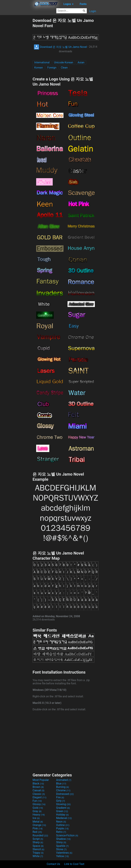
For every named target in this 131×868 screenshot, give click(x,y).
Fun (37, 801)
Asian (81, 62)
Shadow (63, 839)
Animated (64, 780)
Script (38, 839)
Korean (39, 68)
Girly (61, 801)
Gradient (63, 808)
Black (38, 784)
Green (62, 811)
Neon (61, 822)
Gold (38, 808)
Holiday (62, 815)
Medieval (64, 818)
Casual (38, 790)
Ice (36, 818)
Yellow (62, 856)
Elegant (39, 797)
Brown (38, 787)
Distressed (65, 794)
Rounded (40, 835)
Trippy (38, 853)
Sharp (38, 842)
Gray (37, 811)
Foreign (52, 68)
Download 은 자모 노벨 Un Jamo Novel (60, 47)
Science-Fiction (67, 835)
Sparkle (62, 846)
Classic (39, 794)
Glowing (63, 804)
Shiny (61, 842)
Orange (39, 825)
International (42, 62)
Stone (61, 849)
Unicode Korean (64, 62)
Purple (62, 828)
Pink (38, 828)
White (38, 856)
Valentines (64, 853)
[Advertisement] (16, 69)
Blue (61, 784)
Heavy (39, 815)
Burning (63, 787)
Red (37, 832)
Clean (64, 68)
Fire (60, 797)
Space (38, 846)
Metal (38, 822)
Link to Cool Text (74, 864)
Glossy (39, 804)
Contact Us (53, 864)
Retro (61, 832)
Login (93, 11)
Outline (63, 825)
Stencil (38, 849)
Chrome (63, 790)
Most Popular (41, 780)
